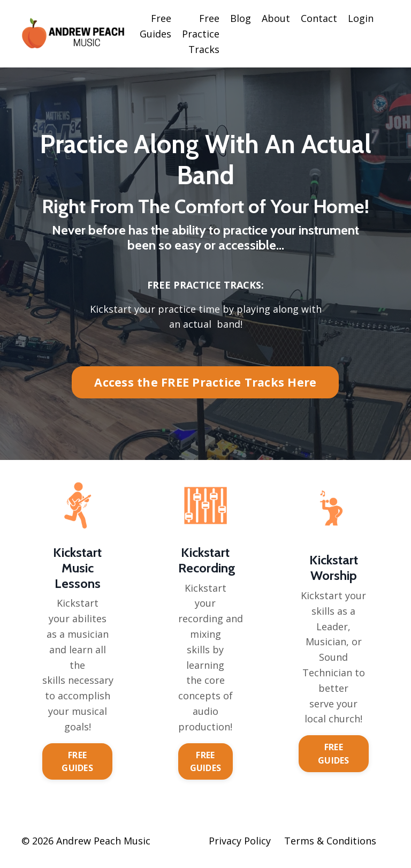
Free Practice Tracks (201, 34)
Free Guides (155, 26)
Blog (241, 18)
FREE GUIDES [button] (77, 761)
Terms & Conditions (330, 841)
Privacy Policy (240, 841)
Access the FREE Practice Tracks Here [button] (205, 383)
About (276, 18)
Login (361, 18)
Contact (319, 18)
